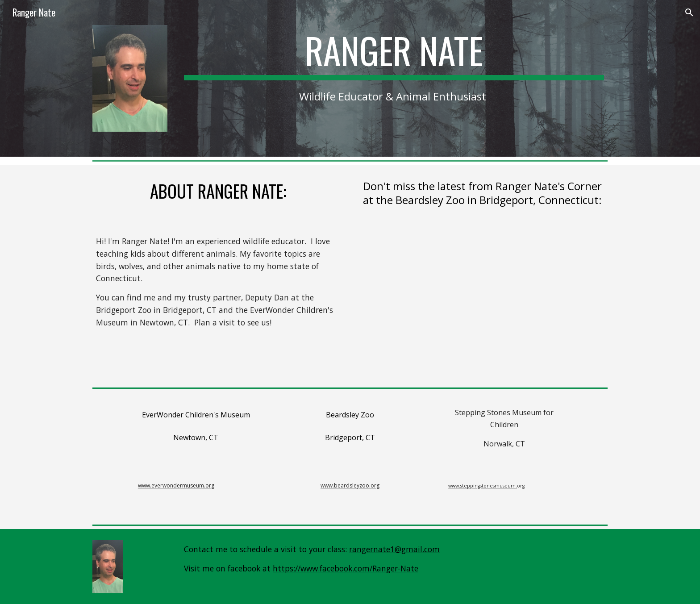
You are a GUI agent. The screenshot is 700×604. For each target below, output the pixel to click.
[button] (689, 12)
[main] (394, 66)
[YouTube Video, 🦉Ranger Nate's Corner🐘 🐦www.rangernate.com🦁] (482, 302)
